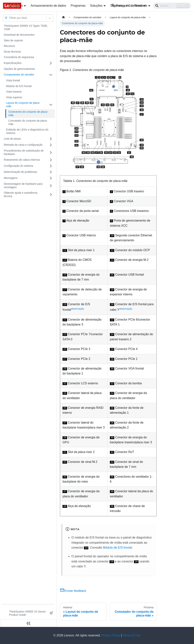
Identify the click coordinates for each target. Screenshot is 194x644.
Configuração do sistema (18, 166)
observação (77, 309)
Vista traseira (14, 92)
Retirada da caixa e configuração (23, 145)
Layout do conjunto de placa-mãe (23, 105)
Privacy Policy (111, 635)
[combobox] (10, 18)
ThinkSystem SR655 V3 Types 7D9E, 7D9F (26, 28)
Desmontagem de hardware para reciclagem (23, 186)
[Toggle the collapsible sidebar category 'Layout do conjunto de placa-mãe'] (51, 105)
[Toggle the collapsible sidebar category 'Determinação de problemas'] (51, 172)
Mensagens (11, 178)
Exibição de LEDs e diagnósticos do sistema (27, 131)
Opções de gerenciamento (19, 69)
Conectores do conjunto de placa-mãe (28, 113)
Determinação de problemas (20, 172)
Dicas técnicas (12, 52)
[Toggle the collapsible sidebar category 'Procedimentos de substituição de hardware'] (51, 152)
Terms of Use (132, 635)
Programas (78, 6)
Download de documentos (19, 35)
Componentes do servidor (19, 75)
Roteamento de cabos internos (22, 160)
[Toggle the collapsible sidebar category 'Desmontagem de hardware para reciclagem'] (51, 186)
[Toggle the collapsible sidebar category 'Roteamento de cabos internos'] (51, 160)
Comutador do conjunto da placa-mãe (28, 122)
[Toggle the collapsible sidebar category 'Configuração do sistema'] (51, 166)
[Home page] (63, 17)
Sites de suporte (13, 40)
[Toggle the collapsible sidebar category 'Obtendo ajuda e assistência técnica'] (51, 195)
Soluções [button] (96, 6)
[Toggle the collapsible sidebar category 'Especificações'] (51, 63)
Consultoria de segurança (19, 57)
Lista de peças (12, 139)
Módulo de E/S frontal (19, 86)
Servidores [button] (16, 6)
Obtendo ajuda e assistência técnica (21, 194)
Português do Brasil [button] (127, 6)
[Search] (172, 6)
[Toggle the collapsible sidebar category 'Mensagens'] (51, 178)
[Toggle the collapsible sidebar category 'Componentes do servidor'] (51, 75)
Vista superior (14, 97)
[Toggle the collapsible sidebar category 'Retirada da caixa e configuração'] (51, 145)
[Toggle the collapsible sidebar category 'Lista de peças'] (51, 139)
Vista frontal (13, 80)
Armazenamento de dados (48, 6)
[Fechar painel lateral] (28, 623)
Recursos (9, 46)
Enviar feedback (73, 591)
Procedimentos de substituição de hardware (24, 152)
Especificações (13, 63)
